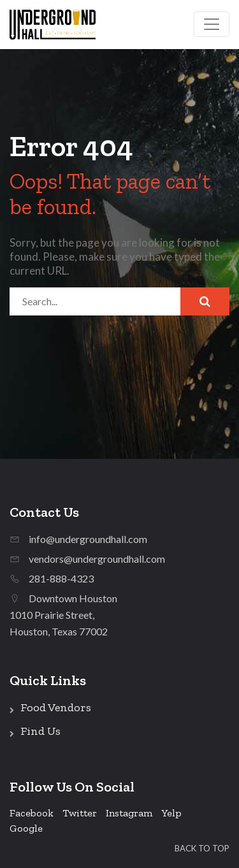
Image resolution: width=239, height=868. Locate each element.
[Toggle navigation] (212, 24)
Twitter (80, 813)
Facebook (32, 813)
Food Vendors (56, 707)
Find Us (40, 731)
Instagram (129, 813)
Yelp (171, 813)
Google (26, 828)
